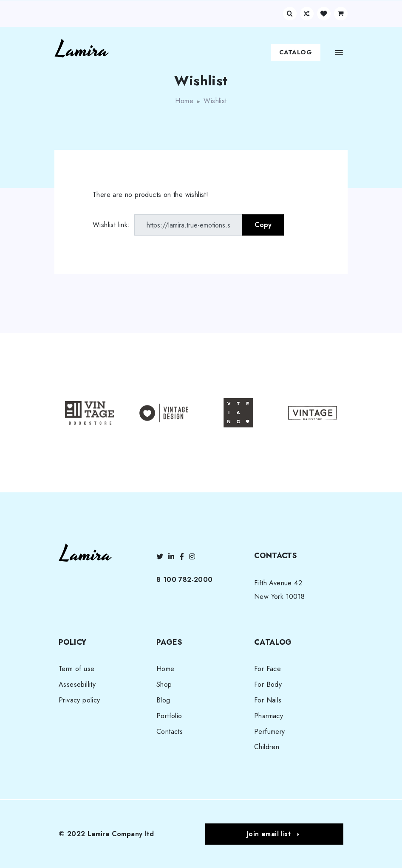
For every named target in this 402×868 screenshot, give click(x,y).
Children (267, 747)
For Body (268, 684)
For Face (268, 669)
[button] (274, 834)
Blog (163, 700)
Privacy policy (79, 700)
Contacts (170, 732)
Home (184, 101)
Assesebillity (77, 684)
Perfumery (270, 732)
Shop (164, 684)
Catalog (296, 52)
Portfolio (169, 716)
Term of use (76, 669)
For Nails (268, 700)
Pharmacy (269, 716)
